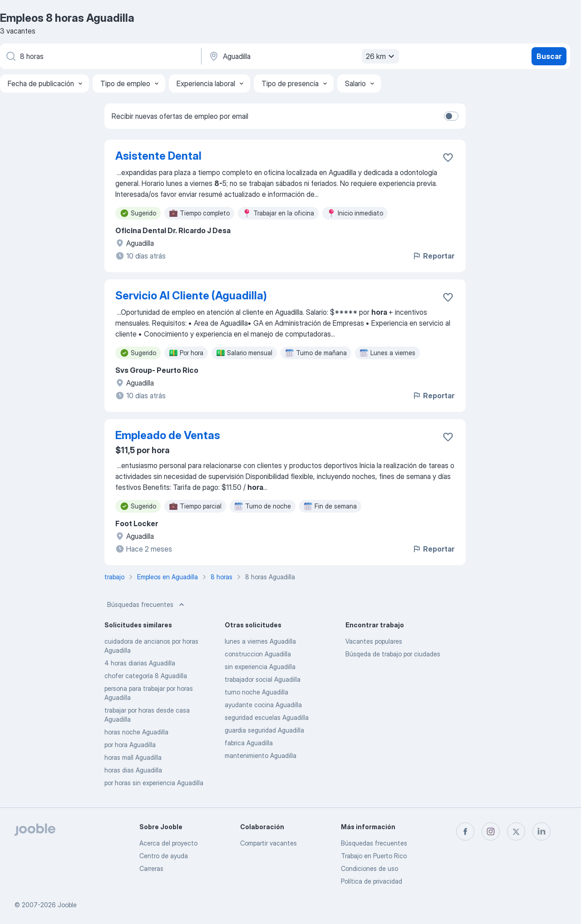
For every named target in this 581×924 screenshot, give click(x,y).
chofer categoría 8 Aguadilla (146, 676)
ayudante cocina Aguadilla (263, 705)
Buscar (549, 56)
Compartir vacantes (268, 843)
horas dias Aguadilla (133, 770)
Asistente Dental (158, 156)
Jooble (67, 905)
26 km (381, 56)
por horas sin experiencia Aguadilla (154, 783)
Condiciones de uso (369, 868)
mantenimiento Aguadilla (261, 755)
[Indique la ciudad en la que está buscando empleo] (303, 56)
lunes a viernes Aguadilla (260, 641)
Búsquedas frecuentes (147, 605)
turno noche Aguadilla (256, 692)
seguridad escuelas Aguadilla (267, 717)
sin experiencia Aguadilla (260, 667)
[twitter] (516, 831)
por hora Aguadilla (130, 745)
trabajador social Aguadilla (263, 679)
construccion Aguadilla (258, 654)
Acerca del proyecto (168, 843)
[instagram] (491, 831)
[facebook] (465, 831)
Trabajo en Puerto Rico (374, 856)
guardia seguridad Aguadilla (264, 730)
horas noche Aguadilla (136, 732)
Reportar (433, 256)
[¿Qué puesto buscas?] (100, 56)
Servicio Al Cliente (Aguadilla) (191, 296)
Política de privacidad (372, 881)
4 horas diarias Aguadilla (140, 663)
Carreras (151, 868)
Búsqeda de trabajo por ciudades (393, 654)
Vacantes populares (374, 641)
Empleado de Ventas (168, 435)
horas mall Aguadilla (133, 757)
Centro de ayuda (164, 856)
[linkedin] (542, 831)
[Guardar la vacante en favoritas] (448, 157)
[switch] (451, 116)
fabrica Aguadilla (249, 743)
